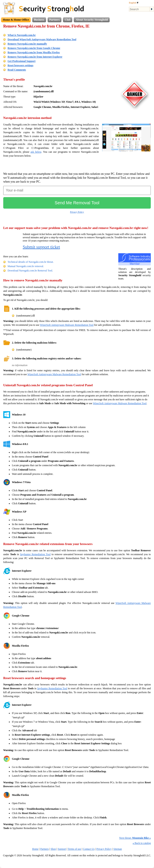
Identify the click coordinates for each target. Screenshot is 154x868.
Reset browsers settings (20, 65)
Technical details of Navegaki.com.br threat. (31, 262)
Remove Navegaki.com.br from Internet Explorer (35, 57)
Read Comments (17, 70)
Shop (53, 849)
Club (68, 20)
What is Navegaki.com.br (22, 35)
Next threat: (135, 838)
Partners (55, 20)
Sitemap (118, 849)
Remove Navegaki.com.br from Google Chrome (34, 48)
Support (62, 849)
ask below (36, 152)
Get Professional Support (22, 61)
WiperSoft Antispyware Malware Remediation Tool (67, 325)
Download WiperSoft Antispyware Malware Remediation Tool (42, 39)
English (134, 3)
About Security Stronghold (92, 20)
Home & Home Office (16, 20)
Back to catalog (142, 843)
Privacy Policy (77, 212)
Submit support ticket (41, 247)
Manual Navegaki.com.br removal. (26, 266)
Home (35, 849)
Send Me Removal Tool (77, 203)
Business (39, 20)
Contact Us (89, 849)
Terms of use (74, 849)
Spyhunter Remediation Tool (35, 554)
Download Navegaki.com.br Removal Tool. (30, 271)
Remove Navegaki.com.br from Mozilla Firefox (34, 52)
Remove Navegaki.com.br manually (27, 44)
